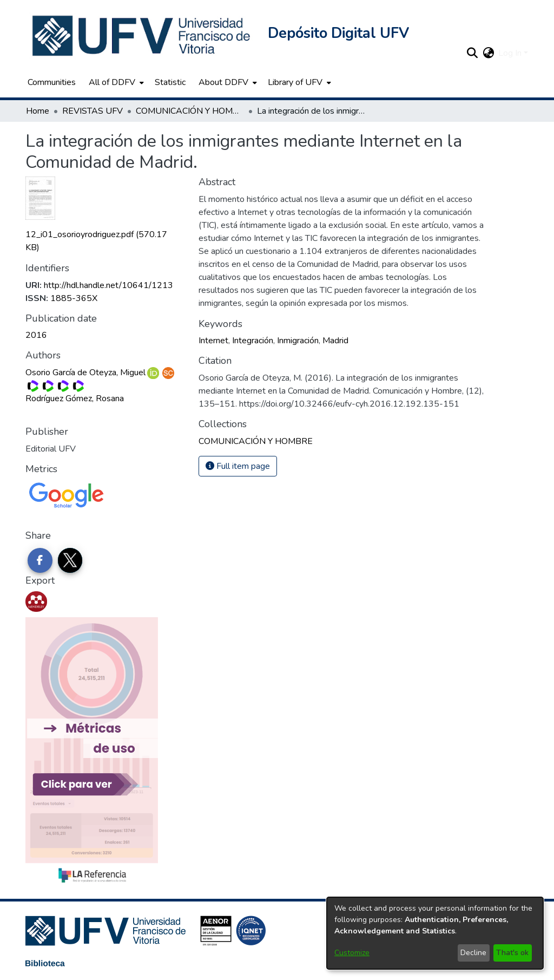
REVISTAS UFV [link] (93, 111)
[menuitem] (115, 82)
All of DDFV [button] (112, 82)
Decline (473, 953)
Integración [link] (253, 341)
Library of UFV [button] (295, 82)
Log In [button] (511, 53)
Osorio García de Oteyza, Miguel (85, 373)
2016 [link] (36, 335)
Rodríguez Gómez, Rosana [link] (75, 398)
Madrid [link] (335, 341)
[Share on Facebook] (40, 560)
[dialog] (435, 933)
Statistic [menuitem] (170, 82)
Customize (352, 953)
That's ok (512, 953)
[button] (142, 36)
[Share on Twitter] (70, 560)
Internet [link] (213, 341)
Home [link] (38, 111)
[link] (256, 441)
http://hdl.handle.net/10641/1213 (108, 285)
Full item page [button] (238, 466)
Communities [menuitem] (52, 82)
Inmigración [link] (298, 341)
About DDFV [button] (223, 82)
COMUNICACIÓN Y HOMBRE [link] (190, 111)
